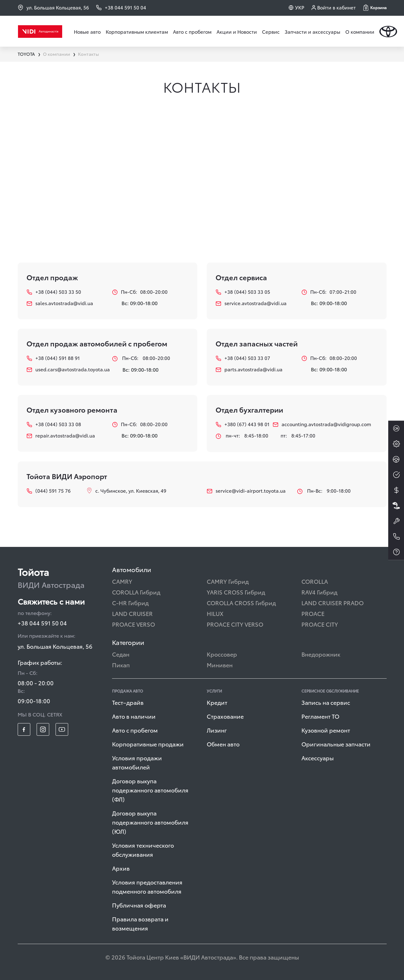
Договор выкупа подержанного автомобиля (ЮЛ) (150, 822)
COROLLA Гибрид (136, 592)
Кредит (217, 702)
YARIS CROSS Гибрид (236, 592)
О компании (360, 32)
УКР (300, 7)
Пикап (121, 665)
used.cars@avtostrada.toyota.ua (65, 369)
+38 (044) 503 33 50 (54, 292)
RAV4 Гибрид (319, 592)
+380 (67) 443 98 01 (239, 424)
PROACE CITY (320, 624)
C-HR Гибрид (130, 603)
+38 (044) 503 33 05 (243, 292)
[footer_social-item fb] (24, 729)
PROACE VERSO (134, 624)
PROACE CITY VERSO (235, 624)
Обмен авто (223, 744)
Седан (121, 654)
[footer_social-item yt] (62, 729)
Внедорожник (321, 654)
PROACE (313, 613)
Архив (121, 868)
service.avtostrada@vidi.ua (251, 303)
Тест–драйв (128, 702)
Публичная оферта (139, 905)
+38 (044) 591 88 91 (53, 358)
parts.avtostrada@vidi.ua (249, 369)
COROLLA (315, 581)
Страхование (225, 716)
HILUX (215, 613)
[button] (375, 8)
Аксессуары (318, 758)
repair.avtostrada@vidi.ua (61, 435)
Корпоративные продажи (148, 744)
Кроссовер (222, 654)
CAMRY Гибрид (228, 581)
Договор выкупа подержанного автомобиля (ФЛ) (150, 790)
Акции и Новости (237, 32)
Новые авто (87, 32)
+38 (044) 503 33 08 (54, 424)
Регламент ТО (320, 716)
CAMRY (122, 581)
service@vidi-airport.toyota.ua (246, 491)
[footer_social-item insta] (43, 729)
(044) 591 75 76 (49, 491)
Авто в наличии (134, 716)
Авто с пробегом (192, 32)
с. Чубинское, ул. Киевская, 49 (126, 490)
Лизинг (217, 730)
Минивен (220, 665)
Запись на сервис (326, 702)
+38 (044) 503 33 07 (243, 358)
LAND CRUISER (132, 613)
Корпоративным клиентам (137, 32)
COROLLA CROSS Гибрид (241, 603)
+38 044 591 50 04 (42, 623)
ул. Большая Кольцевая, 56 (53, 7)
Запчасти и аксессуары (312, 32)
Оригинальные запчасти (336, 744)
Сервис (271, 32)
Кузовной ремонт (326, 730)
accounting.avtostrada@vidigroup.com (322, 424)
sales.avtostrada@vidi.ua (60, 303)
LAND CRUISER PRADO (333, 603)
